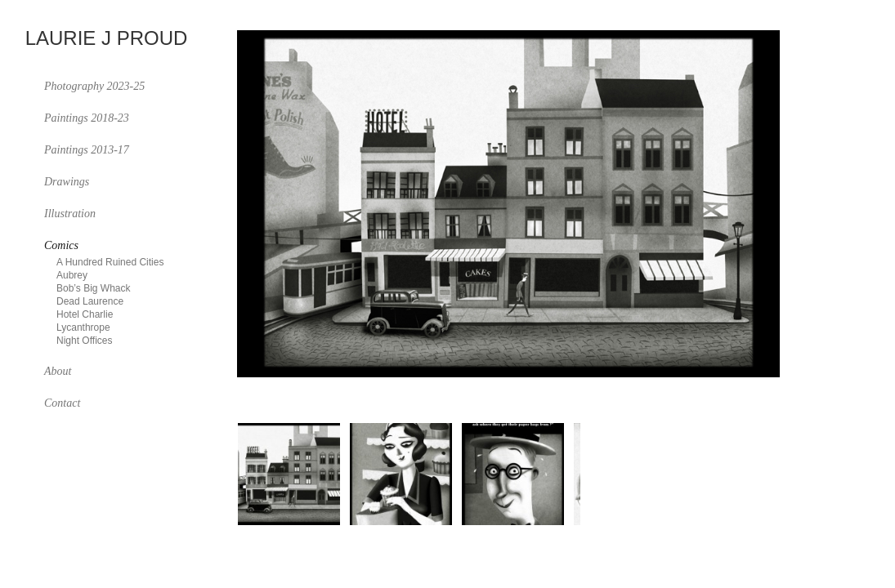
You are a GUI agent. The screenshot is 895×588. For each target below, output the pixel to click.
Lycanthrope (83, 327)
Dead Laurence (90, 301)
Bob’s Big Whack (94, 288)
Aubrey (72, 275)
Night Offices (84, 341)
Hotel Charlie (85, 314)
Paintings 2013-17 (87, 150)
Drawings (67, 182)
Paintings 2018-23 (87, 118)
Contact (62, 403)
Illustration (70, 214)
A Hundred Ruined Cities (110, 262)
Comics (61, 245)
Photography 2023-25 (94, 86)
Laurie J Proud (107, 39)
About (58, 371)
